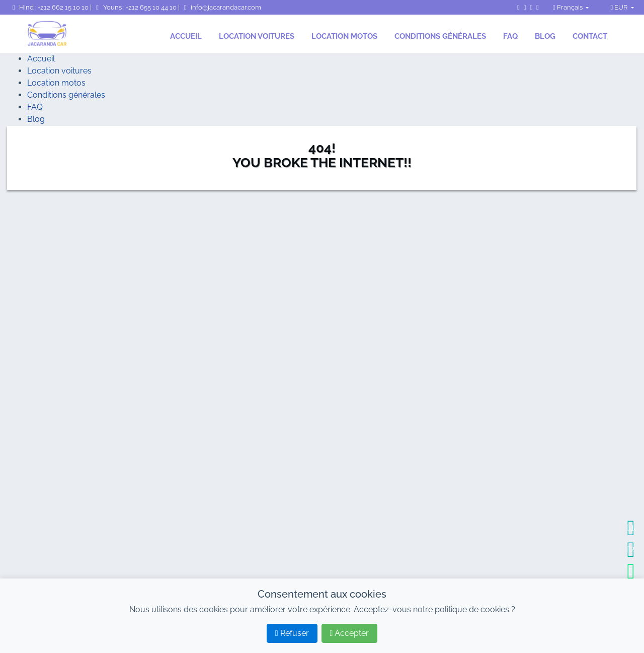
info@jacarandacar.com (221, 7)
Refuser (292, 633)
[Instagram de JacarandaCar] (525, 7)
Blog (545, 36)
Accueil (186, 36)
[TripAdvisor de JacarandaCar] (538, 7)
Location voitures (257, 36)
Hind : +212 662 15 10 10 (50, 7)
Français (569, 7)
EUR (620, 7)
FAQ (510, 36)
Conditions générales (440, 36)
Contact (590, 36)
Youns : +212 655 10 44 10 (135, 7)
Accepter (350, 633)
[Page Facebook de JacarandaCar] (518, 7)
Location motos (344, 36)
